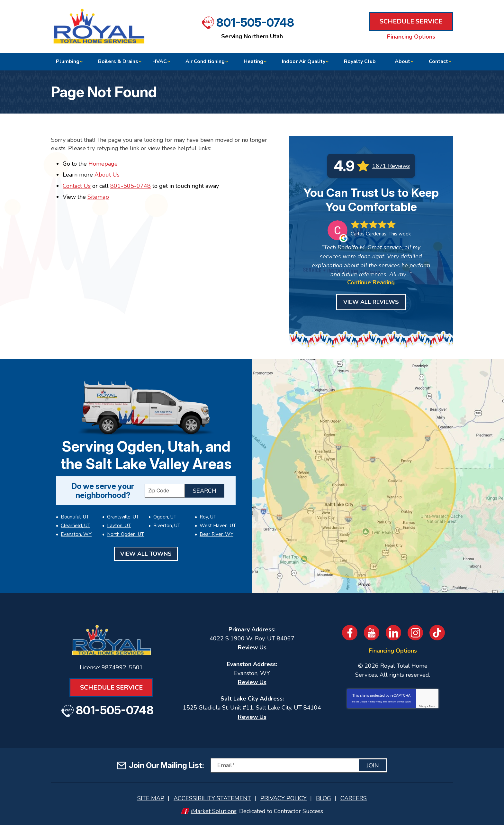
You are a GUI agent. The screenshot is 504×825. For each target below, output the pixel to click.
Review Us (252, 647)
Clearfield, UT (76, 526)
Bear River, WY (216, 534)
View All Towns (146, 554)
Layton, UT (119, 526)
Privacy (423, 706)
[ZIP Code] (165, 491)
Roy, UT (208, 517)
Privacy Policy (375, 702)
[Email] (299, 765)
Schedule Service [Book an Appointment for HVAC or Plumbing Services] (411, 21)
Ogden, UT (165, 517)
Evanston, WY (76, 534)
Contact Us (77, 186)
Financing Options (411, 37)
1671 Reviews (391, 166)
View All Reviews (371, 302)
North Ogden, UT (126, 534)
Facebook (350, 633)
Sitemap (98, 197)
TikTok (437, 633)
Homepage (103, 164)
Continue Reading (371, 282)
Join (373, 765)
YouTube (372, 633)
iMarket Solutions (214, 811)
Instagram (415, 633)
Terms (432, 706)
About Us (107, 175)
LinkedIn (393, 633)
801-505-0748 (255, 23)
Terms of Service (396, 702)
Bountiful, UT (75, 517)
